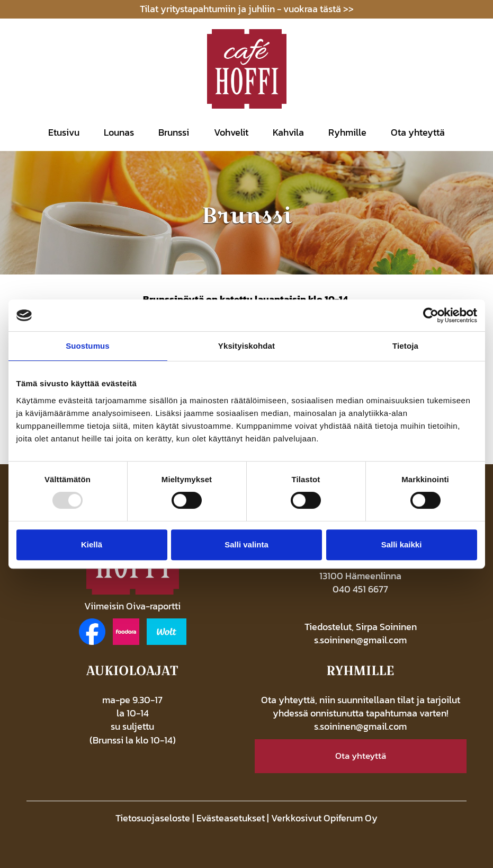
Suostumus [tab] (88, 346)
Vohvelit (231, 132)
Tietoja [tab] (405, 346)
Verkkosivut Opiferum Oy (324, 818)
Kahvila (288, 132)
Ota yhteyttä (418, 132)
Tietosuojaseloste (153, 818)
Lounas (119, 132)
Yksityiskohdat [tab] (246, 346)
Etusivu (64, 132)
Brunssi (174, 132)
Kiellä (92, 544)
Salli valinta (246, 544)
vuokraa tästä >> (319, 9)
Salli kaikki (402, 544)
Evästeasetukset (231, 818)
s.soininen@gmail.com (360, 640)
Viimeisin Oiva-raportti (132, 606)
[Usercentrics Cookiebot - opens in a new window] (431, 315)
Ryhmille (347, 132)
